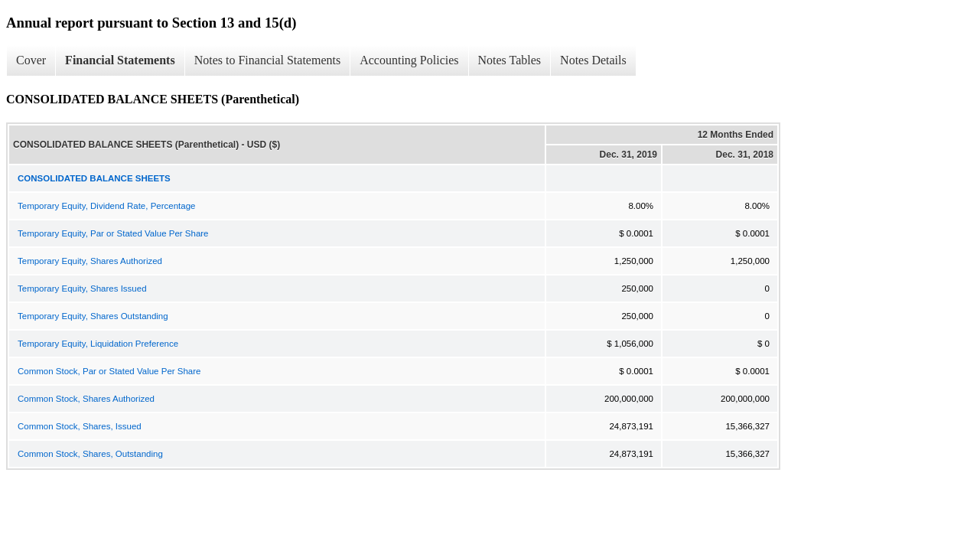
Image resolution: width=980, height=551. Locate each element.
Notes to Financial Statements (268, 60)
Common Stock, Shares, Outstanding (90, 454)
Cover (31, 60)
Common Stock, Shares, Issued (80, 426)
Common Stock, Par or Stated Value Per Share (109, 371)
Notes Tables (510, 60)
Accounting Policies (409, 60)
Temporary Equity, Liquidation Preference (98, 344)
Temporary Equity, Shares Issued (82, 289)
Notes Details (593, 60)
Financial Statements (120, 60)
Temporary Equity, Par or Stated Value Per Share (113, 233)
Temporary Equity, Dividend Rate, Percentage (106, 206)
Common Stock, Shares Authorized (86, 399)
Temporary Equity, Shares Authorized (90, 261)
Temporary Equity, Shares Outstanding (93, 316)
